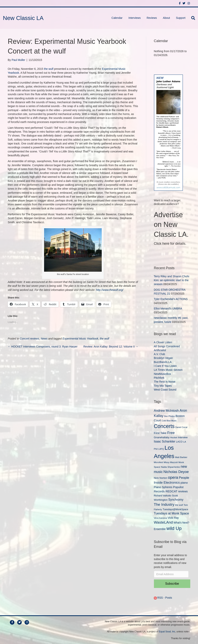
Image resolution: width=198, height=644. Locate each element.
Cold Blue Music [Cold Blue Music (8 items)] (169, 421)
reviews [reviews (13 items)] (183, 491)
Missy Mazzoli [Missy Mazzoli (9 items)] (171, 462)
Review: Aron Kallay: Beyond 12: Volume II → (111, 347)
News (44, 339)
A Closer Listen (163, 342)
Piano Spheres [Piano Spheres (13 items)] (163, 487)
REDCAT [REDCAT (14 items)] (171, 491)
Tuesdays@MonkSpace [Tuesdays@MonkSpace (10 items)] (175, 509)
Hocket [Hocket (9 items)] (174, 437)
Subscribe (172, 584)
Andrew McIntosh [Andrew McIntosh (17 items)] (166, 411)
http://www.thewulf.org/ (110, 290)
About (166, 18)
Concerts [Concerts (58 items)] (164, 426)
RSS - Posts (163, 598)
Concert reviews (29, 339)
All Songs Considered (167, 346)
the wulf (49, 69)
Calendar (117, 18)
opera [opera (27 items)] (173, 477)
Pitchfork (159, 378)
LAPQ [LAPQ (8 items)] (161, 449)
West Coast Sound (165, 390)
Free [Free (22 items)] (171, 433)
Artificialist (160, 350)
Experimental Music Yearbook (80, 339)
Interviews (134, 18)
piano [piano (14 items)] (184, 483)
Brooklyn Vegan (163, 358)
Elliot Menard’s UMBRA (168, 309)
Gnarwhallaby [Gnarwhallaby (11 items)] (162, 437)
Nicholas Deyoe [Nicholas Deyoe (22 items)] (176, 472)
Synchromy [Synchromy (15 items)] (176, 500)
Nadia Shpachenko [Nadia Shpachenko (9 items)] (170, 467)
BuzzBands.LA (163, 362)
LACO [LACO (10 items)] (179, 442)
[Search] (192, 18)
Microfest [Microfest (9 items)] (158, 462)
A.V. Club (160, 354)
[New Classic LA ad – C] (168, 132)
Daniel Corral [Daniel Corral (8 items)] (181, 427)
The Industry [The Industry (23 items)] (164, 504)
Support (181, 18)
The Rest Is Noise (165, 382)
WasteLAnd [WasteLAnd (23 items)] (163, 522)
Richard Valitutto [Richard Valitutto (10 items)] (163, 496)
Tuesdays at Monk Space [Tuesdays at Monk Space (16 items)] (172, 513)
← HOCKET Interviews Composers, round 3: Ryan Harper (43, 347)
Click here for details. (170, 244)
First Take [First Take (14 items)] (160, 433)
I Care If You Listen (165, 366)
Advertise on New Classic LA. (171, 225)
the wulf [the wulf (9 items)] (179, 505)
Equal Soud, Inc (167, 632)
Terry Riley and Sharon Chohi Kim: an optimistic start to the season (172, 280)
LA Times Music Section (168, 370)
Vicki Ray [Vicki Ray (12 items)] (173, 518)
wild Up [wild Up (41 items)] (174, 528)
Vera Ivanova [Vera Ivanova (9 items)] (160, 518)
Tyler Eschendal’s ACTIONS (171, 299)
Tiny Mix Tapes (163, 386)
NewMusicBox (163, 374)
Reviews (152, 18)
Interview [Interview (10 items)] (183, 437)
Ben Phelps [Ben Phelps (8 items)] (169, 416)
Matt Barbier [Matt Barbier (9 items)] (181, 457)
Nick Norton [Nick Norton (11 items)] (161, 478)
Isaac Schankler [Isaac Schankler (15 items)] (165, 441)
